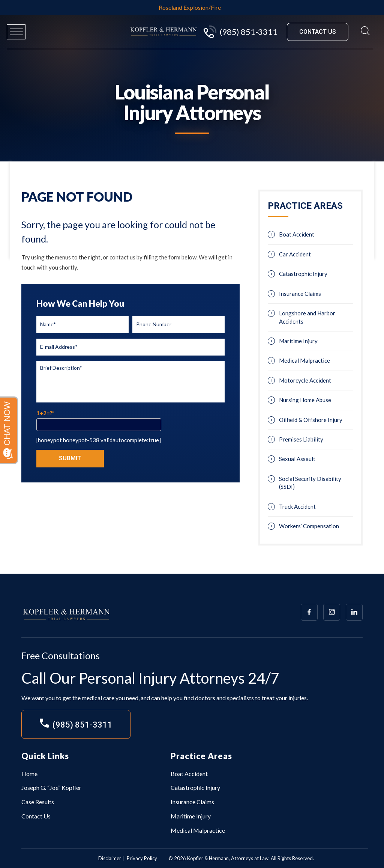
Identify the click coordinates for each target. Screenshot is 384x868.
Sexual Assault (297, 459)
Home (29, 774)
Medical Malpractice (304, 360)
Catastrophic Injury (303, 274)
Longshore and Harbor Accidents (307, 317)
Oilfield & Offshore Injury (311, 420)
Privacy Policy (142, 858)
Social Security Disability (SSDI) (310, 483)
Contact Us (36, 816)
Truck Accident (297, 506)
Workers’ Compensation (309, 526)
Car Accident (295, 254)
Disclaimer (110, 858)
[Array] (309, 612)
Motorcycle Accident (305, 380)
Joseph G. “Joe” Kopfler (51, 787)
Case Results (38, 802)
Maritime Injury (298, 341)
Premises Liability (301, 439)
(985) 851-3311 (240, 32)
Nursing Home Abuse (305, 400)
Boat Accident (297, 234)
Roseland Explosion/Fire (190, 7)
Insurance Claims (300, 294)
